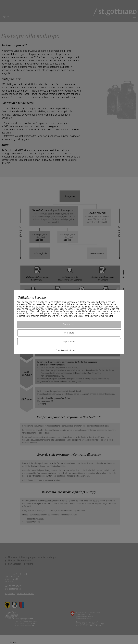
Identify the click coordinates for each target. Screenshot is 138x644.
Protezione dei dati (64, 350)
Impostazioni (69, 342)
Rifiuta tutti (69, 333)
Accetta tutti (69, 324)
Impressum (77, 350)
